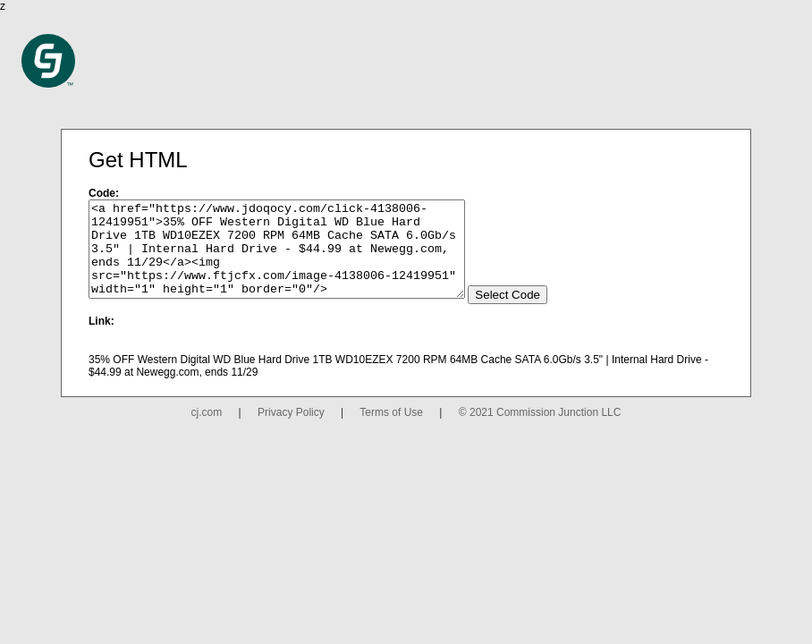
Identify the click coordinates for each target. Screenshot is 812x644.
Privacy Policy (291, 431)
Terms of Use (391, 431)
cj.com (207, 431)
